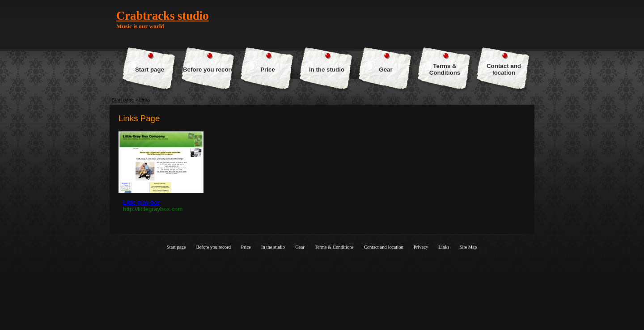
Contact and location (504, 69)
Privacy (421, 247)
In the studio (327, 70)
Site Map (468, 247)
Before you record (209, 70)
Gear (386, 70)
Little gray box (142, 202)
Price (268, 70)
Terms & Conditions (445, 69)
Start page (150, 70)
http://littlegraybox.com (153, 209)
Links (444, 247)
